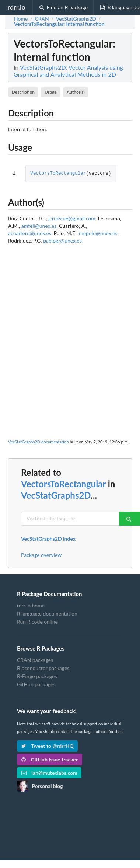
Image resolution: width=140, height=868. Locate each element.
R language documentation (47, 613)
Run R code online (37, 622)
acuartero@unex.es (30, 233)
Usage (51, 92)
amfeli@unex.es (39, 226)
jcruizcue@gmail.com (72, 218)
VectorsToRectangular (58, 174)
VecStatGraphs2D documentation (38, 442)
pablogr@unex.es (62, 240)
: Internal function (59, 24)
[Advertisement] (69, 322)
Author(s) (76, 92)
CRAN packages (35, 660)
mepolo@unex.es (98, 233)
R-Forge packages (37, 676)
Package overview (41, 555)
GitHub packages (36, 684)
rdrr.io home (31, 606)
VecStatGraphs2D (56, 495)
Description (23, 92)
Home (21, 19)
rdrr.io (16, 7)
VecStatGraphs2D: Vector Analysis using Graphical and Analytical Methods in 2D (68, 71)
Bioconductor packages (43, 668)
